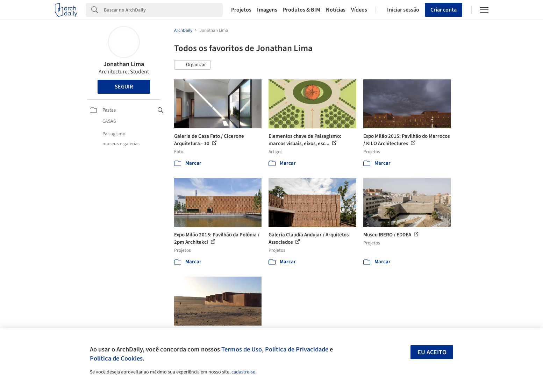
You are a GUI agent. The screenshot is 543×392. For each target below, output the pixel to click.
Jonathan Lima (124, 64)
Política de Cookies (116, 358)
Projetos (241, 10)
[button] (192, 65)
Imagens (267, 10)
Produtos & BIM (302, 10)
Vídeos (359, 10)
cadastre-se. (244, 372)
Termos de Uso (242, 349)
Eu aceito (432, 352)
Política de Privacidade (297, 349)
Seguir (124, 87)
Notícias (336, 10)
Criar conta (444, 10)
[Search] (163, 10)
